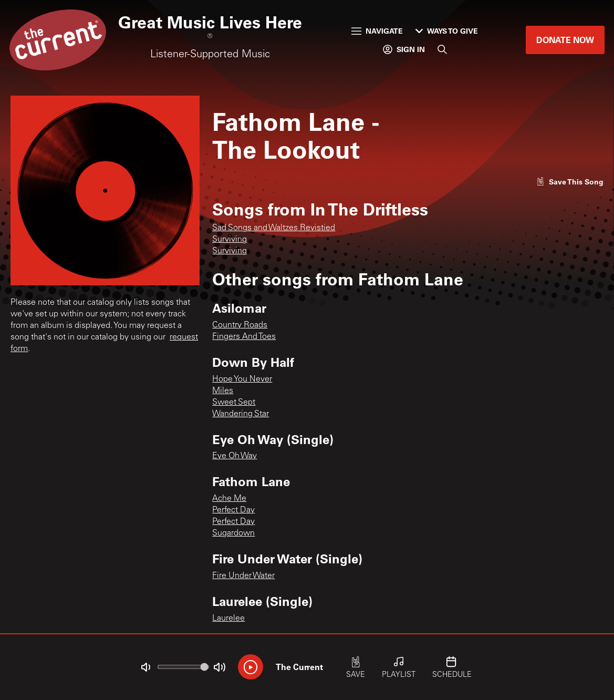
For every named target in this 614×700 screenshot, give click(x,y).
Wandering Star (241, 414)
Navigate (377, 31)
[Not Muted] (145, 667)
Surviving (230, 240)
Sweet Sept (234, 403)
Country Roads (240, 325)
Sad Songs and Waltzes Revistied (274, 228)
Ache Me (229, 499)
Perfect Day (233, 510)
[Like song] (570, 182)
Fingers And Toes (244, 337)
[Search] (442, 49)
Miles (223, 391)
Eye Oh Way (235, 456)
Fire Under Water (243, 576)
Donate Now (565, 40)
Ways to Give (447, 31)
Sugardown (233, 533)
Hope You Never (242, 379)
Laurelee (228, 619)
